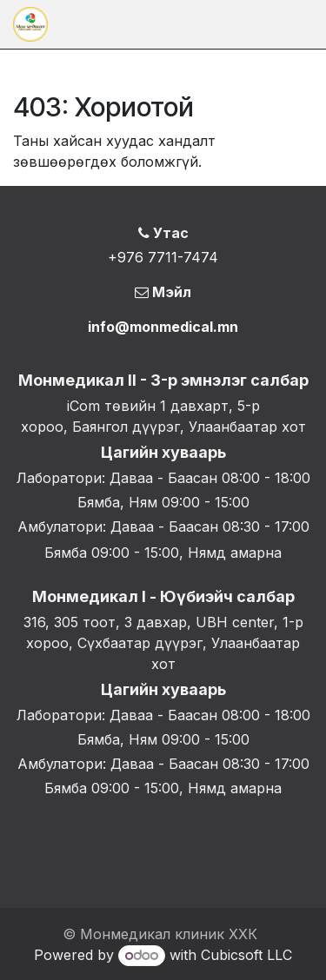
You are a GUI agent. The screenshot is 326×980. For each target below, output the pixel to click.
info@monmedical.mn (163, 327)
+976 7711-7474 (163, 257)
